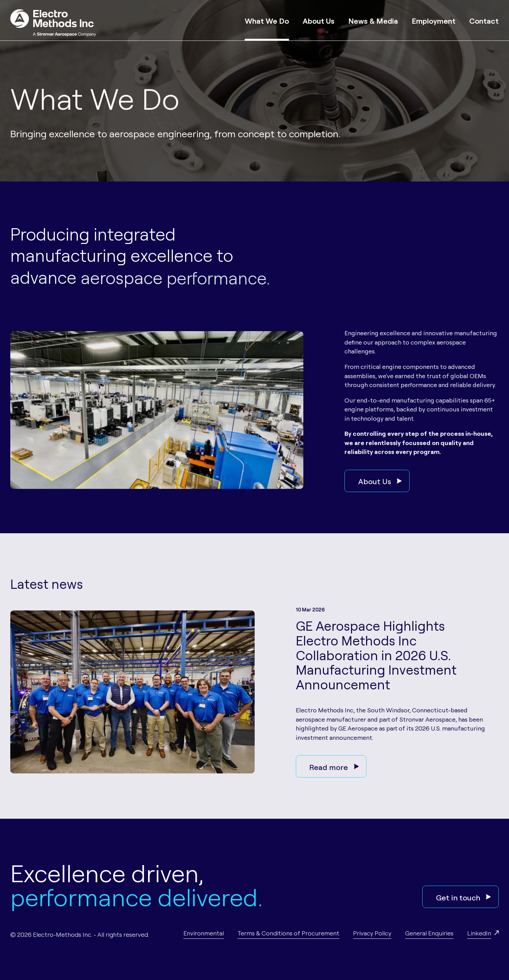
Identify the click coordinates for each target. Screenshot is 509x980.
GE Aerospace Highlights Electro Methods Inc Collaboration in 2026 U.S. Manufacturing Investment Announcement (376, 654)
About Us (319, 20)
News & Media (373, 20)
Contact (484, 20)
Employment (434, 20)
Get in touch (463, 897)
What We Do (267, 20)
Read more (334, 767)
